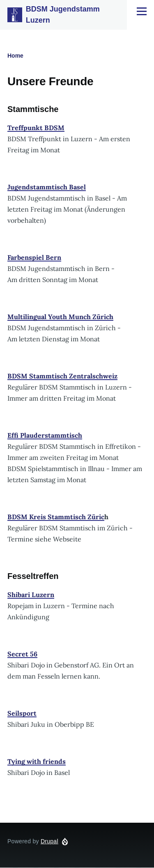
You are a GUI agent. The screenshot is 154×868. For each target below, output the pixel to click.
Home (15, 56)
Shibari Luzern (31, 595)
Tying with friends (37, 761)
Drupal (49, 841)
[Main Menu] (142, 11)
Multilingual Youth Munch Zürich (60, 317)
